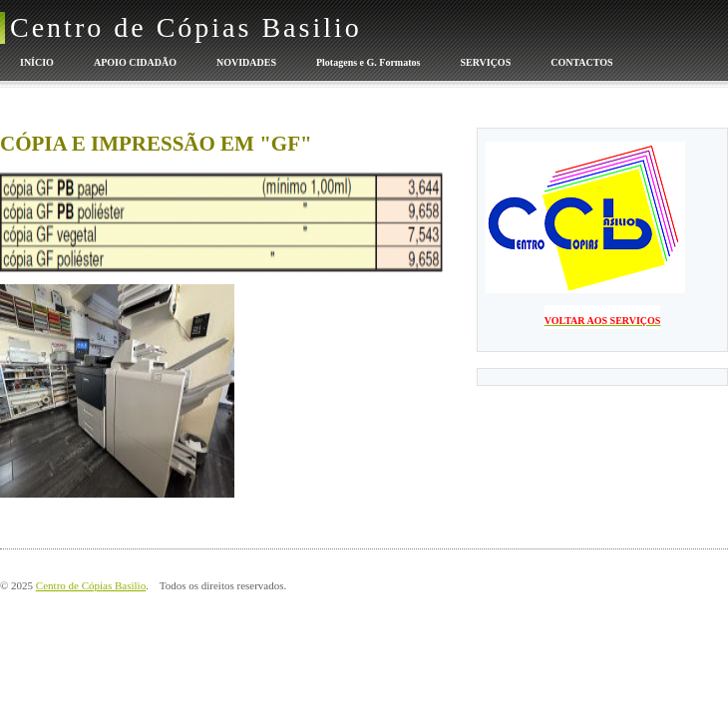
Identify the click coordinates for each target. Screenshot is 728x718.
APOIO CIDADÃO (135, 62)
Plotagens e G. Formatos (368, 62)
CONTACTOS (581, 62)
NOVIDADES (246, 62)
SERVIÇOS (485, 62)
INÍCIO (37, 62)
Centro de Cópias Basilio (186, 27)
